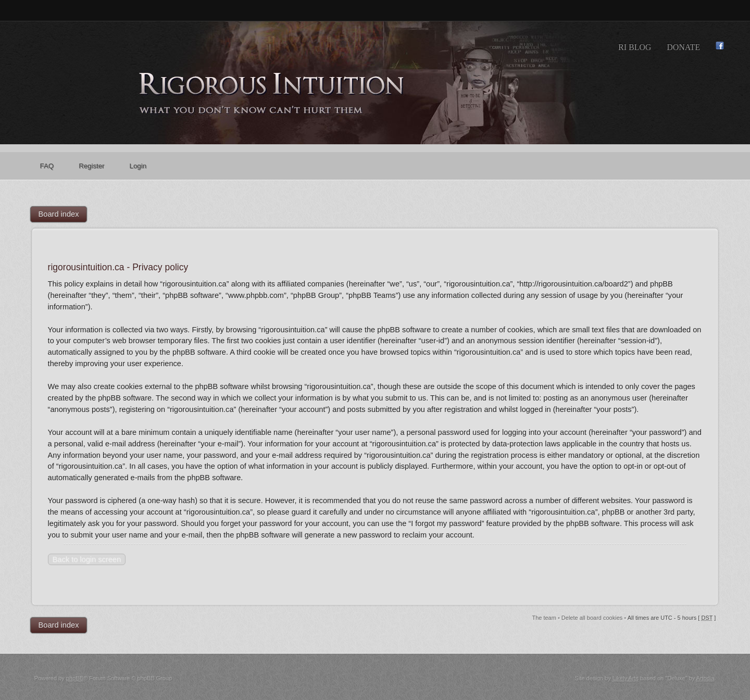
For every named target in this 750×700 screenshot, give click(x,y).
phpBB (75, 678)
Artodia (705, 678)
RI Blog (635, 47)
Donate (683, 47)
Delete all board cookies (592, 618)
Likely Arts (626, 678)
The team (544, 618)
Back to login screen (87, 559)
